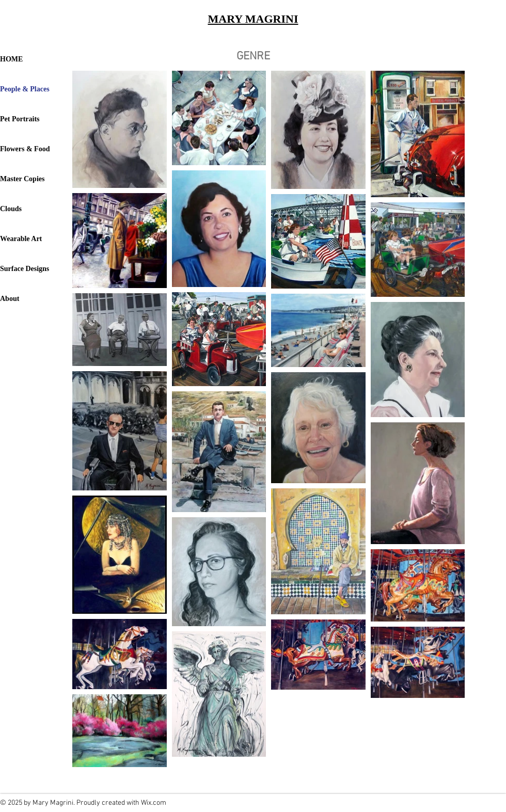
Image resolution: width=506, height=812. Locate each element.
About (10, 299)
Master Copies (22, 179)
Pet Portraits (20, 119)
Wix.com (154, 803)
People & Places (25, 89)
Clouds (11, 209)
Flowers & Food (25, 149)
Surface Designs (25, 269)
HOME (11, 59)
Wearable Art (21, 239)
